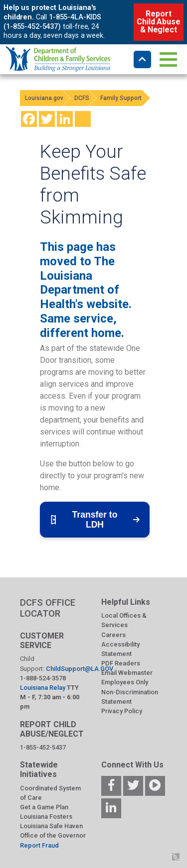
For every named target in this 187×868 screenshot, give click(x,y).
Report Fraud (39, 845)
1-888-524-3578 (43, 678)
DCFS (82, 98)
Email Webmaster (127, 673)
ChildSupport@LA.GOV (80, 669)
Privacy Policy (122, 711)
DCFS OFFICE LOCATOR (48, 608)
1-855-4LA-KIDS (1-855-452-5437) (52, 22)
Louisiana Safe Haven (51, 826)
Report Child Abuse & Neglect (158, 22)
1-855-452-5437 (43, 747)
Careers (113, 635)
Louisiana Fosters (46, 816)
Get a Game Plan (44, 807)
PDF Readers (121, 663)
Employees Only (125, 682)
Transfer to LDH (95, 520)
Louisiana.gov (44, 98)
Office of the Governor (53, 835)
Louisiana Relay (43, 688)
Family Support (121, 98)
